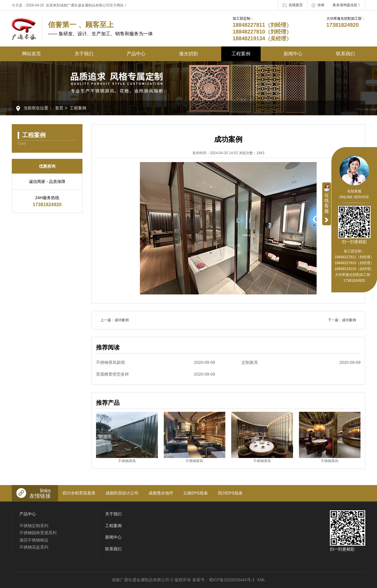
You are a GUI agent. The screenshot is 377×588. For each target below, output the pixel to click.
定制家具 (301, 362)
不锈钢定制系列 (34, 526)
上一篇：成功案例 (115, 320)
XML (261, 580)
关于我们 (84, 54)
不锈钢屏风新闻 (156, 362)
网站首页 (32, 54)
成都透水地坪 (161, 493)
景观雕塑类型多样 (156, 374)
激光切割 (188, 54)
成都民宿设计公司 (122, 493)
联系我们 (345, 54)
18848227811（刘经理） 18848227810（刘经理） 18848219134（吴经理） (354, 263)
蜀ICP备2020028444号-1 (232, 580)
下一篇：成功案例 (342, 320)
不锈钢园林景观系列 (38, 533)
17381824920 (354, 281)
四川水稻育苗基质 (79, 493)
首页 (59, 108)
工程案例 (241, 54)
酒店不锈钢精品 (34, 540)
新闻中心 (293, 54)
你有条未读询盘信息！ (336, 5)
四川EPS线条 (230, 493)
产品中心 (136, 54)
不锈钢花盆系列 (34, 547)
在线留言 (293, 5)
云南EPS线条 (196, 493)
